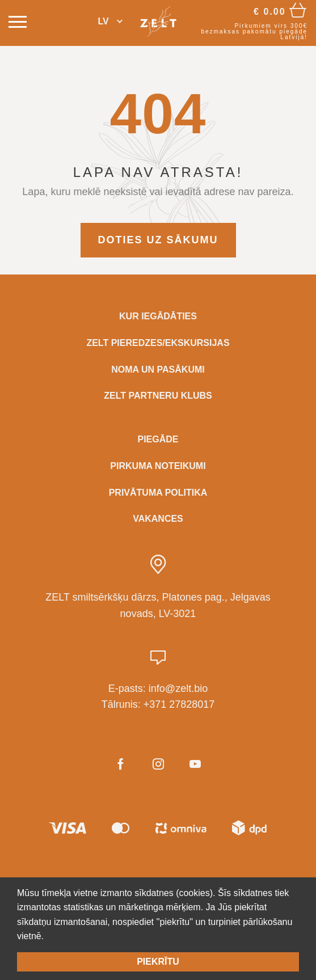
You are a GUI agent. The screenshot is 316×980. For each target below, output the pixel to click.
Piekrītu (158, 962)
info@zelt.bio (178, 688)
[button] (110, 22)
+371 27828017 (179, 704)
